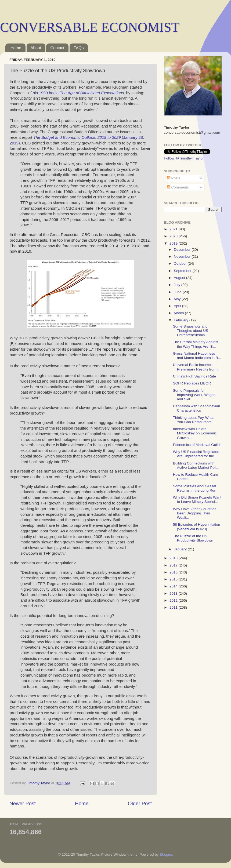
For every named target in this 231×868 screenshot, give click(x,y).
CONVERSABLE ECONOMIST (90, 27)
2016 (174, 572)
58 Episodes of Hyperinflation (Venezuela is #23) (197, 527)
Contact (57, 48)
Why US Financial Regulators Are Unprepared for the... (197, 454)
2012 (174, 600)
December (183, 250)
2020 (174, 236)
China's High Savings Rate (194, 376)
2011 (174, 607)
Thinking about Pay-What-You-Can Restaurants (194, 420)
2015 (174, 579)
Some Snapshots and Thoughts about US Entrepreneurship (191, 331)
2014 (174, 586)
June (178, 292)
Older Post (140, 803)
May (178, 299)
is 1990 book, (80, 93)
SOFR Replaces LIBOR (192, 383)
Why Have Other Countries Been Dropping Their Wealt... (195, 513)
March (179, 313)
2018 (174, 558)
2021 (174, 229)
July (178, 285)
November (183, 257)
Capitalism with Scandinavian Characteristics (197, 408)
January (181, 549)
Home (16, 48)
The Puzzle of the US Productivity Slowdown (193, 538)
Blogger (166, 854)
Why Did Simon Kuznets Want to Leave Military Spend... (197, 500)
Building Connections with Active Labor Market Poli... (196, 465)
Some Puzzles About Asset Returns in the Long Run (195, 488)
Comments (178, 187)
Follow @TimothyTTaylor (184, 158)
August (180, 278)
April (178, 306)
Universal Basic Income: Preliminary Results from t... (197, 367)
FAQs (79, 48)
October (181, 264)
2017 (174, 565)
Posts (174, 178)
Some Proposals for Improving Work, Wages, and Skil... (195, 395)
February (182, 320)
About (36, 48)
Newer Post (23, 803)
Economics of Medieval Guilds (197, 445)
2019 (174, 243)
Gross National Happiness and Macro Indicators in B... (197, 356)
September (183, 271)
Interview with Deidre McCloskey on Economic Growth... (195, 433)
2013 (174, 593)
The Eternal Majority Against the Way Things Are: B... (196, 344)
